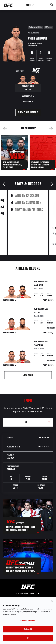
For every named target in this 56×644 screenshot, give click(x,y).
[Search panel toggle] (52, 5)
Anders (39, 286)
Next (51, 129)
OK (28, 638)
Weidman (39, 282)
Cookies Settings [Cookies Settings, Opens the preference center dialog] (28, 621)
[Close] (52, 601)
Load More (28, 375)
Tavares (39, 346)
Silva (37, 313)
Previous (5, 129)
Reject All (28, 629)
